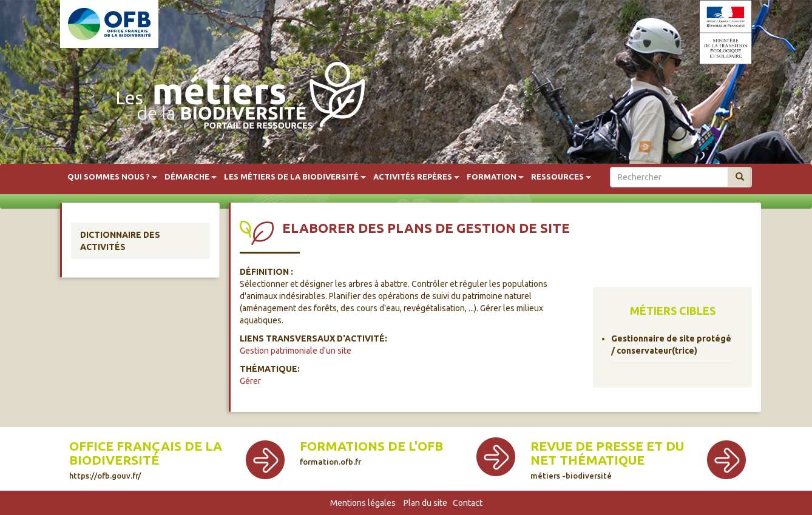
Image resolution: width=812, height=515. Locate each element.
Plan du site (425, 503)
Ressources (557, 177)
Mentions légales (363, 503)
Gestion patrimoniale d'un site (296, 351)
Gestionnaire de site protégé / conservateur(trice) (671, 345)
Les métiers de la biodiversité (291, 177)
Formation (492, 177)
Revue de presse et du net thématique (607, 459)
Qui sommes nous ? (109, 177)
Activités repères (413, 177)
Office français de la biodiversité (146, 459)
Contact (468, 503)
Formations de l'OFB (371, 453)
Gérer (250, 381)
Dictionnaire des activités (120, 241)
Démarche (187, 177)
